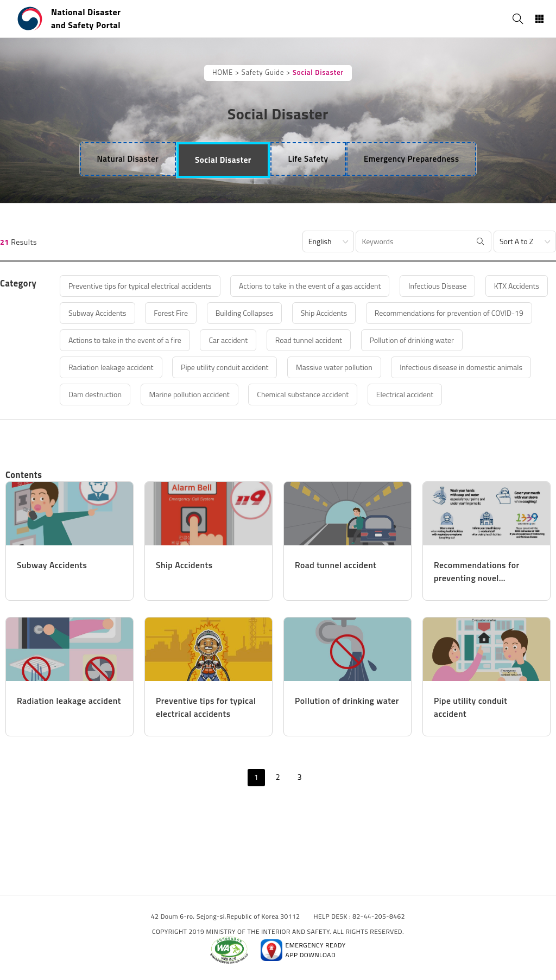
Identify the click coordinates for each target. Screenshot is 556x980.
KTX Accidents (517, 286)
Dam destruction (95, 394)
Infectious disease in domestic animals (461, 367)
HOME (223, 72)
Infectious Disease (437, 286)
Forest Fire (171, 313)
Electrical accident (405, 394)
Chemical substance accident (303, 394)
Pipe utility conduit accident (225, 367)
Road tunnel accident (309, 340)
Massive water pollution (334, 367)
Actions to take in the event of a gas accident (310, 286)
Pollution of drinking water (412, 340)
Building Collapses (244, 313)
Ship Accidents (324, 313)
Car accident (228, 340)
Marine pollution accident (189, 394)
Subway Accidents (97, 313)
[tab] (128, 159)
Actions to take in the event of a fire (125, 340)
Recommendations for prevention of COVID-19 (449, 313)
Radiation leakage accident (111, 367)
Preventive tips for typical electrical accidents (140, 286)
